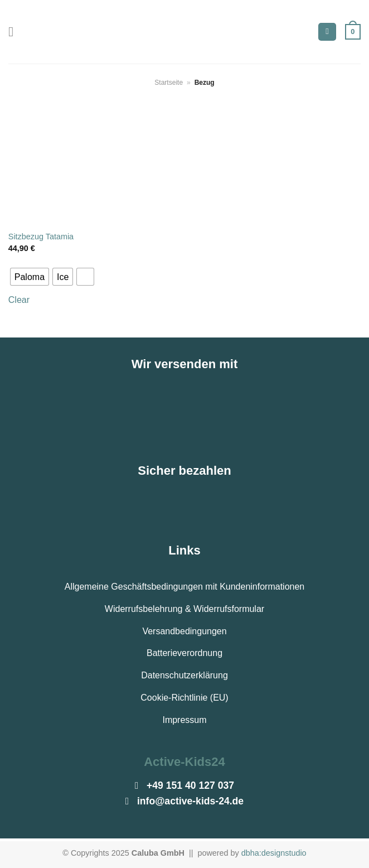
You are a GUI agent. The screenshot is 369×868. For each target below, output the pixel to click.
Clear (19, 300)
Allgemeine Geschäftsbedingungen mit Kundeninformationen (185, 587)
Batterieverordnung (184, 653)
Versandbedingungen (184, 631)
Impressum (184, 720)
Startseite (169, 83)
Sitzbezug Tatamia (41, 237)
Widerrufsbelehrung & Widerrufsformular (184, 609)
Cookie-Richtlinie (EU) (184, 698)
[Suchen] (327, 32)
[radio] (30, 277)
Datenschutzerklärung (184, 675)
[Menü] (15, 32)
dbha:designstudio (274, 853)
